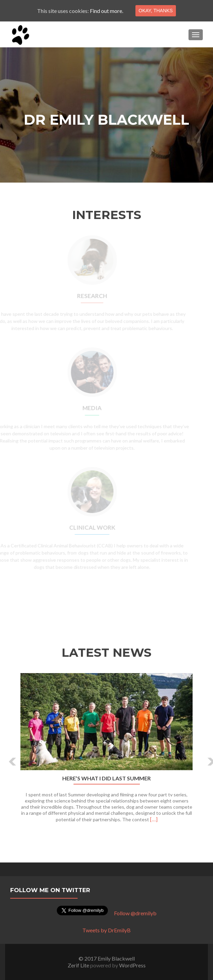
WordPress (132, 965)
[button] (8, 757)
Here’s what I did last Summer (106, 778)
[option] (106, 751)
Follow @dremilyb (135, 913)
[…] (154, 819)
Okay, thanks (155, 11)
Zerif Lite (79, 965)
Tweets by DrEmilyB (106, 930)
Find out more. (106, 11)
